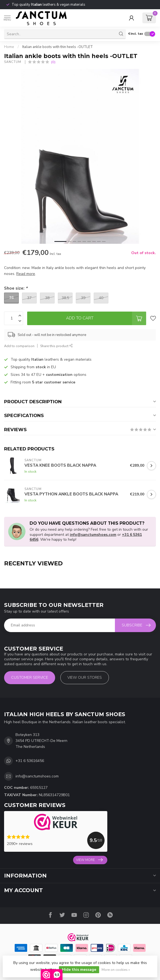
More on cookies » (116, 970)
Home (9, 47)
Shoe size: (16, 288)
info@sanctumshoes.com (93, 535)
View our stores (85, 678)
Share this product (57, 346)
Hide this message (79, 970)
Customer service (30, 678)
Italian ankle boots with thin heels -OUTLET (58, 47)
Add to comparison (19, 346)
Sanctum (13, 62)
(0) (53, 62)
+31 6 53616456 (30, 761)
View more (89, 860)
